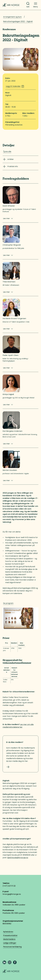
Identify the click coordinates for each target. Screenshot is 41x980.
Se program (8, 603)
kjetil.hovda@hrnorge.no (18, 858)
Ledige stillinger (10, 943)
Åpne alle (7, 152)
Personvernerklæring (12, 947)
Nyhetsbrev (8, 932)
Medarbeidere (9, 939)
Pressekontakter (10, 935)
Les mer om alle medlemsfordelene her (18, 726)
